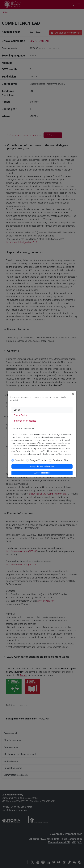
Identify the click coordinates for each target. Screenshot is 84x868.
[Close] (73, 394)
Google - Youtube (38, 460)
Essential (19, 460)
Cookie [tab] (17, 410)
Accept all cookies (42, 473)
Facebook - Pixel (61, 460)
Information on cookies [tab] (25, 421)
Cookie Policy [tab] (20, 415)
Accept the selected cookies (42, 466)
